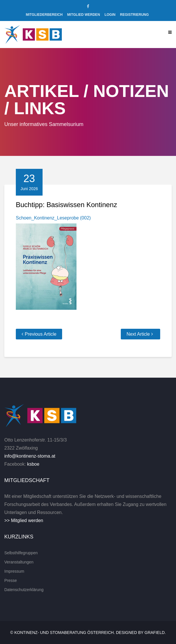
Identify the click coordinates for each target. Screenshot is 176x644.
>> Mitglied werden (24, 520)
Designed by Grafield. (141, 632)
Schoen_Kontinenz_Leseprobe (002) (53, 218)
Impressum (14, 571)
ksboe (33, 464)
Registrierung (134, 15)
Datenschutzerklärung (24, 590)
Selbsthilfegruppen (21, 553)
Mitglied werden (84, 15)
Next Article (138, 334)
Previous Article (41, 334)
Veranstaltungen (19, 562)
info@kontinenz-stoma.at (30, 456)
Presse (11, 580)
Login (110, 15)
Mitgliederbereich (44, 15)
